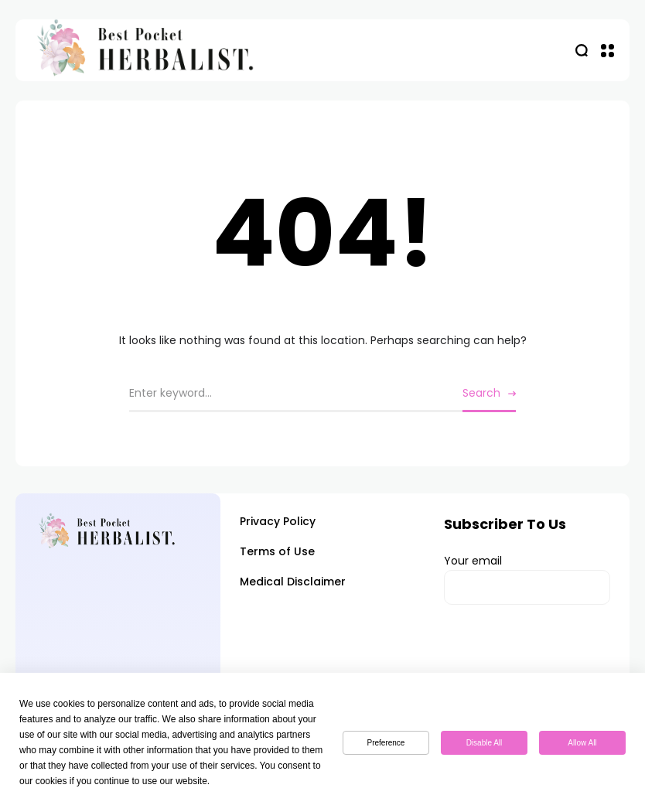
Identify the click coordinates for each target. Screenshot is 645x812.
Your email (527, 579)
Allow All (582, 743)
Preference (386, 743)
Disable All (485, 743)
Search (481, 393)
